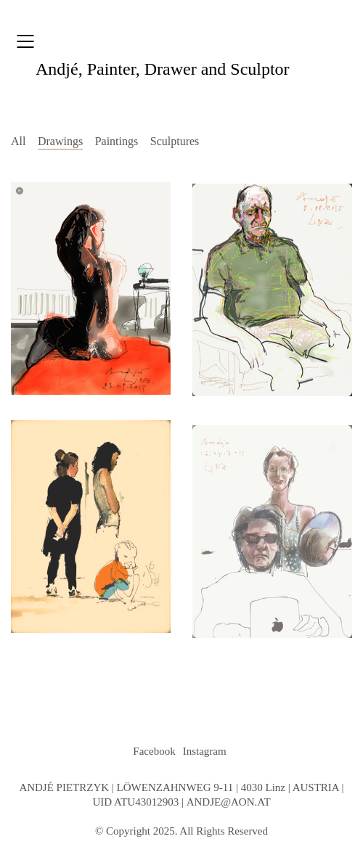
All (18, 141)
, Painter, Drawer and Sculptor (163, 69)
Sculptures (175, 141)
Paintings (117, 141)
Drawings (60, 141)
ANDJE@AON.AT (229, 802)
